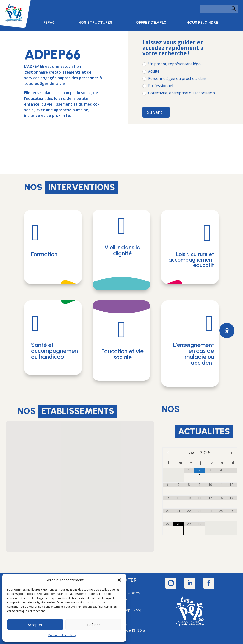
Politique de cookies (62, 635)
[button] (119, 580)
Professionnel (158, 86)
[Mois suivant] (231, 453)
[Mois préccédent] (168, 453)
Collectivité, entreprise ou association (179, 93)
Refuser (94, 625)
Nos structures (95, 23)
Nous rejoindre (202, 23)
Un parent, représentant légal (172, 64)
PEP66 (49, 23)
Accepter (35, 625)
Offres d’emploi (152, 23)
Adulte (151, 71)
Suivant (155, 112)
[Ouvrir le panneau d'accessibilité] (227, 331)
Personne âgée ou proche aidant (174, 79)
